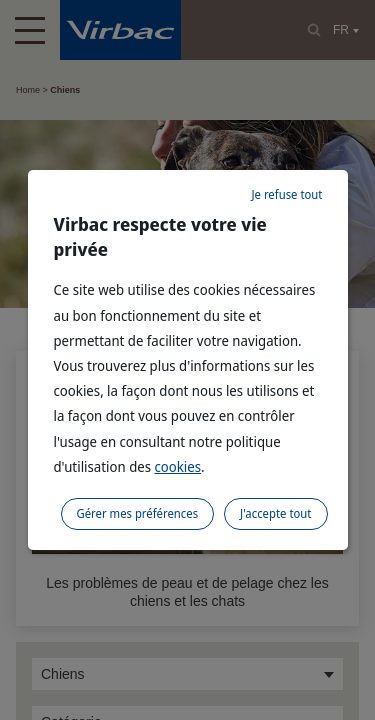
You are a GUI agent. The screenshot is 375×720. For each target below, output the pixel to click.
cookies (177, 466)
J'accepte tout (275, 513)
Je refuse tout (286, 194)
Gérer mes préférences (138, 513)
